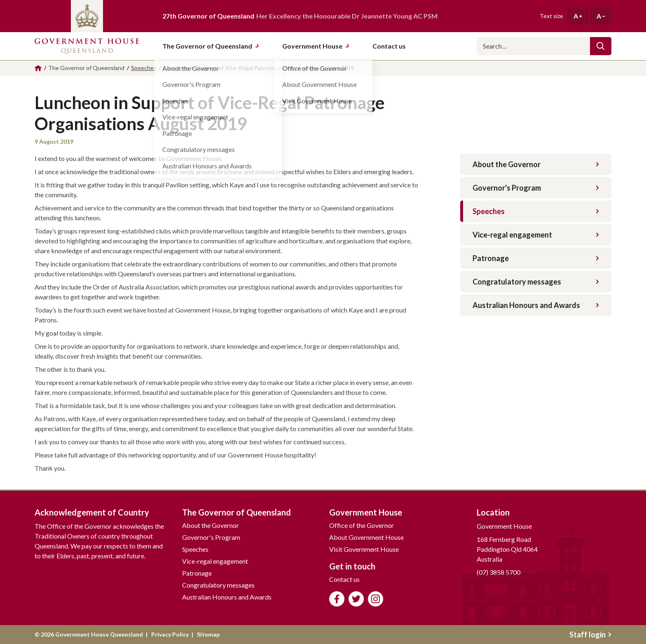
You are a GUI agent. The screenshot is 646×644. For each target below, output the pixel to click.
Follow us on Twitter (356, 599)
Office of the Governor (362, 525)
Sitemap (208, 634)
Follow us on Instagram (376, 599)
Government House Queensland (87, 46)
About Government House (366, 537)
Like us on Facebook (337, 599)
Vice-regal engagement (536, 235)
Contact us (344, 579)
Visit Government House (364, 549)
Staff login (590, 635)
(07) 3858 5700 (499, 572)
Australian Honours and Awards (536, 305)
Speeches (536, 211)
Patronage (536, 258)
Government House (316, 46)
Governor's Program (536, 188)
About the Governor (536, 164)
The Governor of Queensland (211, 46)
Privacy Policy (170, 634)
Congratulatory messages (536, 282)
